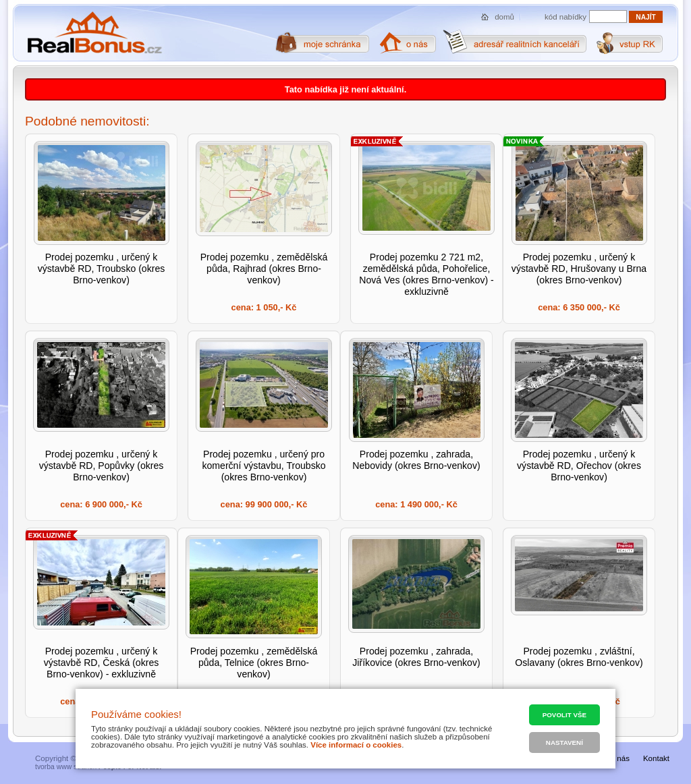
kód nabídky (565, 17)
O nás (619, 758)
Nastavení (564, 743)
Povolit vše (564, 715)
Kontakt (656, 758)
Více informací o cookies (356, 745)
